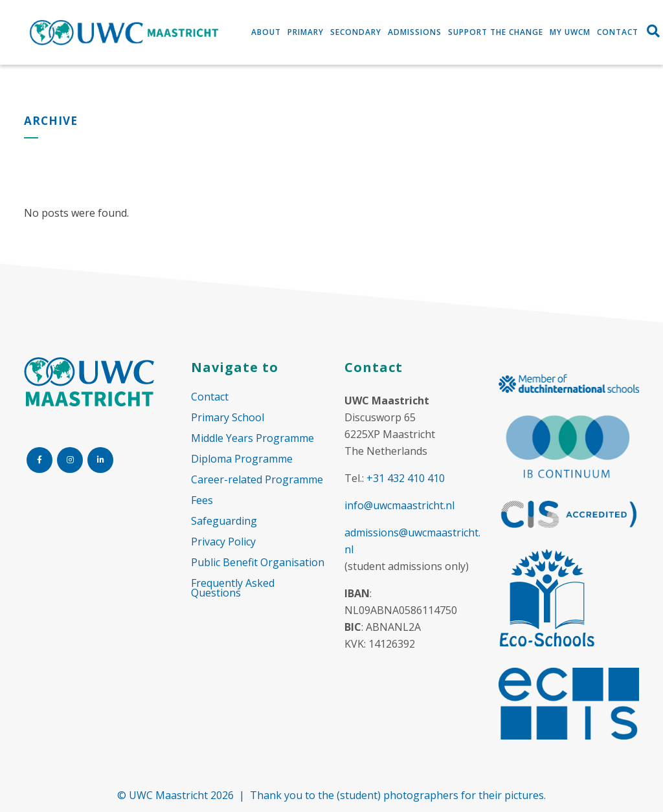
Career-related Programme (257, 480)
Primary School (228, 418)
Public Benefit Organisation (258, 563)
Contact (210, 397)
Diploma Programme (242, 459)
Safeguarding (224, 521)
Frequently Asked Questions (233, 588)
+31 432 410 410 (406, 478)
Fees (202, 500)
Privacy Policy (223, 542)
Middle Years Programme (253, 438)
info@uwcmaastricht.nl (399, 505)
